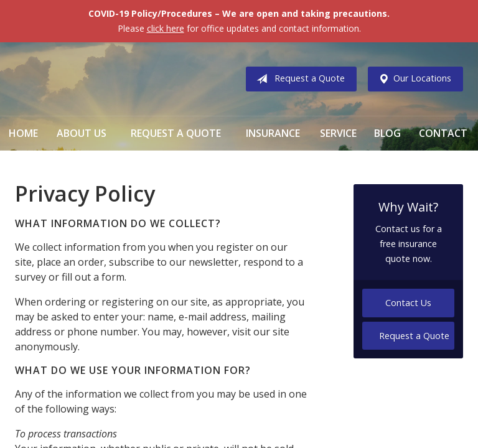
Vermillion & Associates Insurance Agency (118, 79)
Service (338, 133)
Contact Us (408, 303)
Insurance (273, 133)
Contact (443, 133)
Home (23, 133)
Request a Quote (298, 79)
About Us (82, 133)
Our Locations (412, 79)
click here (166, 28)
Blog (387, 133)
